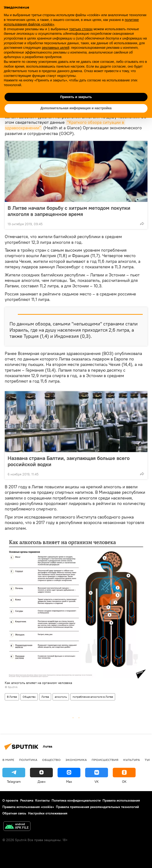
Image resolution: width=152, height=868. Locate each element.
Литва (45, 697)
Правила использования (121, 800)
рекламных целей (56, 48)
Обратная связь (14, 813)
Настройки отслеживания (48, 813)
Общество (29, 697)
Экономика (76, 760)
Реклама (27, 800)
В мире (8, 760)
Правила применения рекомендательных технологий (97, 807)
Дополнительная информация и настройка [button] (76, 108)
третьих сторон (81, 29)
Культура (132, 760)
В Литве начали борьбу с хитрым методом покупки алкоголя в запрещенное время (69, 211)
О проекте (10, 800)
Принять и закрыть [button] (76, 97)
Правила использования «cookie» (28, 807)
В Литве (12, 697)
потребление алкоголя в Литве (93, 697)
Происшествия (105, 760)
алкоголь (61, 697)
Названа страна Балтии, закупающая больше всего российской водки (69, 461)
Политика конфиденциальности (76, 800)
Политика (28, 760)
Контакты (42, 800)
